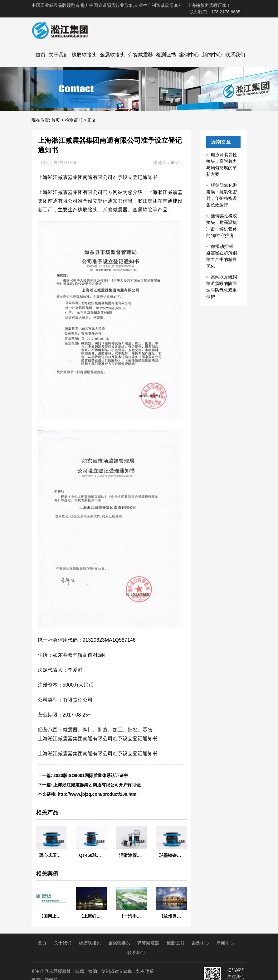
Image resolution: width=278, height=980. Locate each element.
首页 (41, 55)
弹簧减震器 (140, 55)
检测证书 (166, 55)
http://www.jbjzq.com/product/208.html (98, 794)
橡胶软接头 (84, 55)
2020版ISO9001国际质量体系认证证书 (91, 775)
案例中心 (189, 55)
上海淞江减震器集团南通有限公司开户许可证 (97, 785)
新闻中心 (212, 55)
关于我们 (59, 55)
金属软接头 (112, 55)
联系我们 (235, 55)
